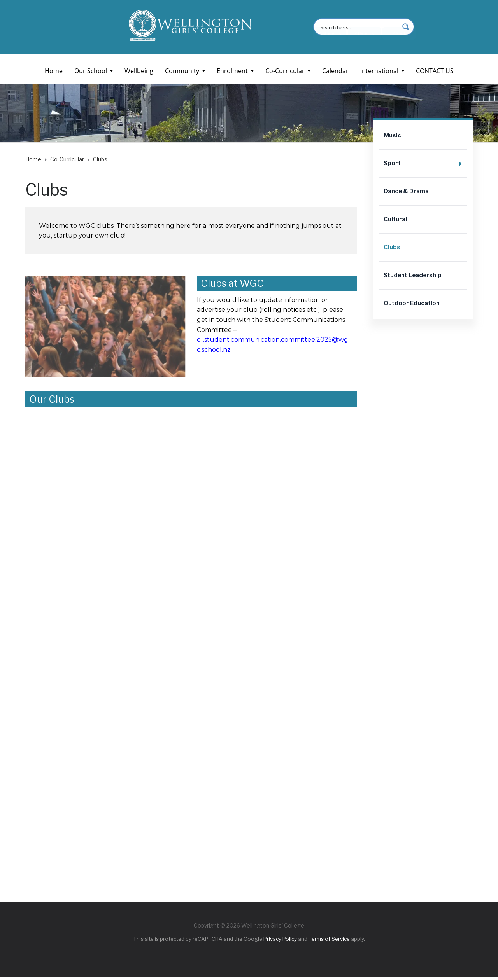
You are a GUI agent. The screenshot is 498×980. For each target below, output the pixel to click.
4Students (330, 45)
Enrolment (232, 71)
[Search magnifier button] (406, 27)
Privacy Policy (280, 939)
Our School (91, 71)
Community (182, 71)
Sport (425, 164)
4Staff (399, 45)
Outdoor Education (412, 303)
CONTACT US (435, 71)
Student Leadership (413, 275)
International (379, 71)
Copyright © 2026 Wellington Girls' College (249, 925)
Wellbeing (139, 71)
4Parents (364, 45)
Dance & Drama (406, 191)
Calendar (335, 71)
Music (392, 135)
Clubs (392, 247)
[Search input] (359, 27)
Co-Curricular (285, 71)
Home (54, 71)
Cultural (395, 219)
